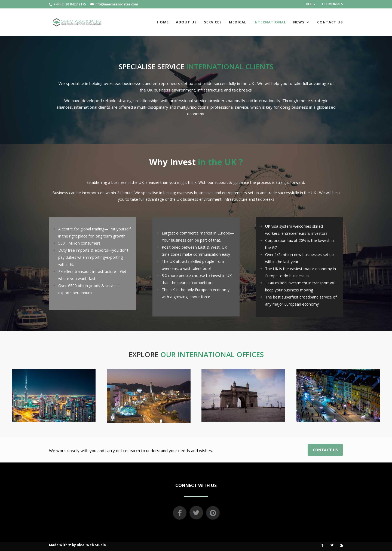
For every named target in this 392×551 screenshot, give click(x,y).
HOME (163, 22)
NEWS (299, 22)
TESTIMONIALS (331, 4)
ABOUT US (186, 22)
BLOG (311, 4)
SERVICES (213, 22)
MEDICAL (238, 22)
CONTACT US (330, 22)
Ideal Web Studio (91, 545)
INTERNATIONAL (270, 22)
